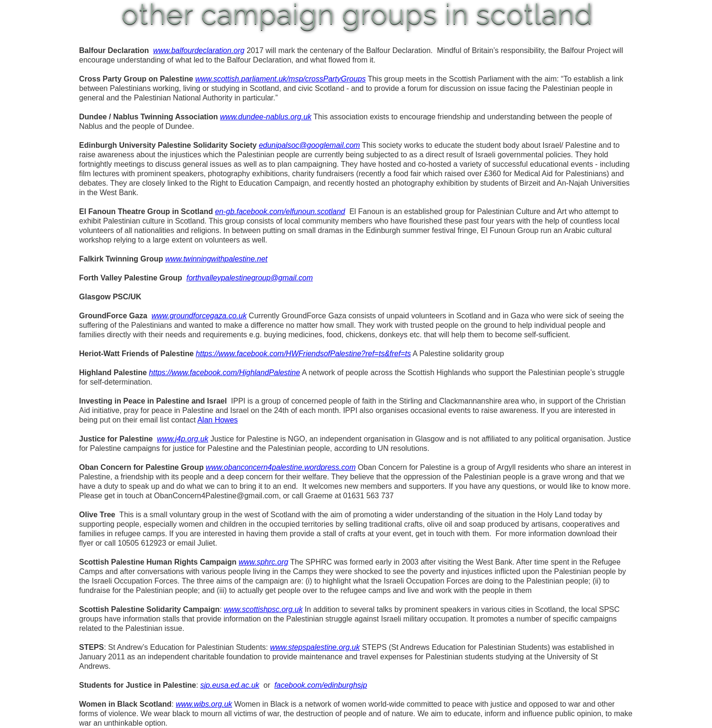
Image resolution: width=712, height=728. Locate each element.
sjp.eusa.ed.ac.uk (230, 685)
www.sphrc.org (263, 562)
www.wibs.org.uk (204, 704)
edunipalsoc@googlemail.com (310, 145)
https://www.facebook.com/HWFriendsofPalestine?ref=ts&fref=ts (303, 354)
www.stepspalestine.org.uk (315, 647)
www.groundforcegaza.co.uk (199, 316)
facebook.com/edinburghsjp (321, 685)
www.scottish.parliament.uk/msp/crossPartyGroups (280, 79)
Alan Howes (218, 420)
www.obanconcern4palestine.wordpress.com (281, 467)
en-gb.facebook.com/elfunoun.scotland (280, 211)
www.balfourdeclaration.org (199, 50)
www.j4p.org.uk (183, 439)
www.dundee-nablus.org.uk (266, 117)
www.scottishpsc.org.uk (263, 609)
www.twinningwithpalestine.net (216, 259)
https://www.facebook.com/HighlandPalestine (225, 373)
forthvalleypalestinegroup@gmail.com (250, 278)
